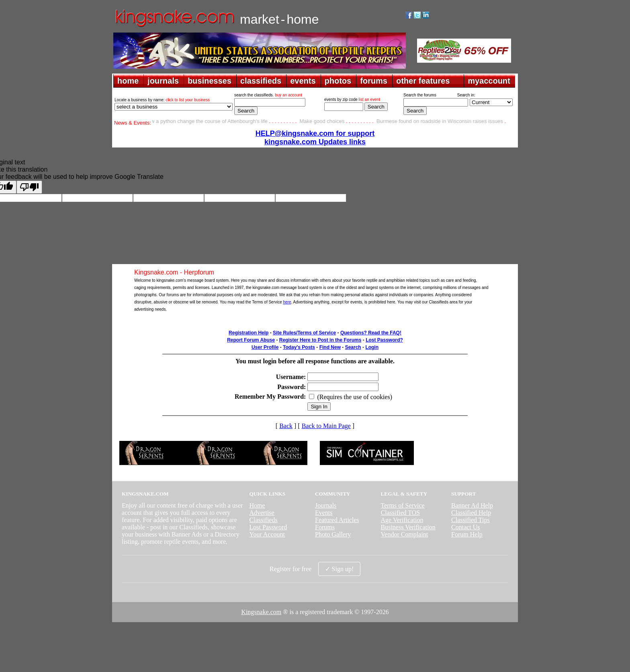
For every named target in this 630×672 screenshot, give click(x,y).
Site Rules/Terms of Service (304, 333)
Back (286, 426)
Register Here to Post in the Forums (320, 340)
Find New (330, 347)
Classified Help (471, 513)
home (128, 81)
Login (372, 347)
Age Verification (402, 520)
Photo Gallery (333, 534)
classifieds (261, 81)
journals (163, 81)
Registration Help (249, 333)
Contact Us (466, 527)
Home (257, 505)
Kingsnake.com (261, 612)
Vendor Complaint (405, 534)
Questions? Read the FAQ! (371, 333)
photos (338, 81)
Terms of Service (403, 505)
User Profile (265, 347)
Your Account (267, 534)
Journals (326, 505)
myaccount (489, 81)
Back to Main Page (326, 426)
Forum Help (467, 534)
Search (353, 347)
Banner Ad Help (472, 505)
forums (374, 81)
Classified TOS (401, 513)
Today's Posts (299, 347)
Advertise (262, 513)
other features (423, 81)
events (303, 81)
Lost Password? (384, 340)
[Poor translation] (29, 187)
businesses (210, 81)
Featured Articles (337, 520)
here (287, 302)
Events (324, 513)
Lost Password (268, 527)
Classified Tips (470, 520)
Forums (325, 527)
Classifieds (263, 520)
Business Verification (408, 527)
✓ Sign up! (340, 569)
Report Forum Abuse (251, 340)
